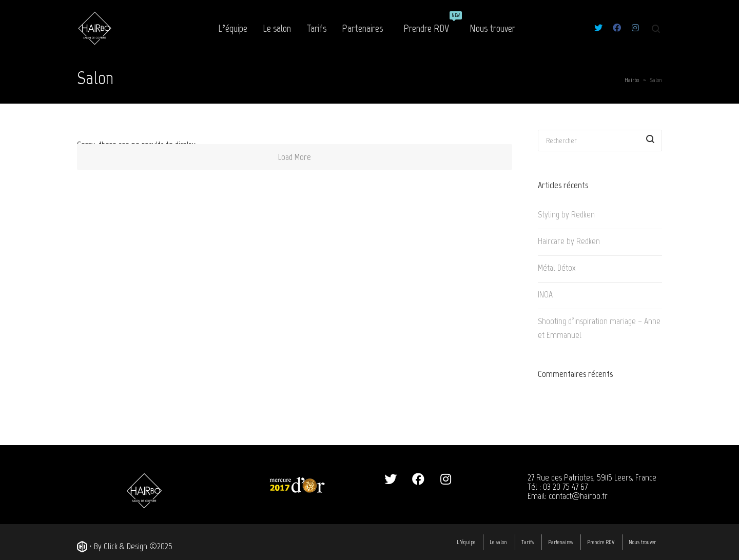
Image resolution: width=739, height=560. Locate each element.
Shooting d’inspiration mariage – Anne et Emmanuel (599, 328)
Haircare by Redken (569, 241)
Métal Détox (557, 268)
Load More (295, 157)
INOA (545, 294)
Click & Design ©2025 (138, 546)
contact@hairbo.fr (578, 496)
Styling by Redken (566, 214)
